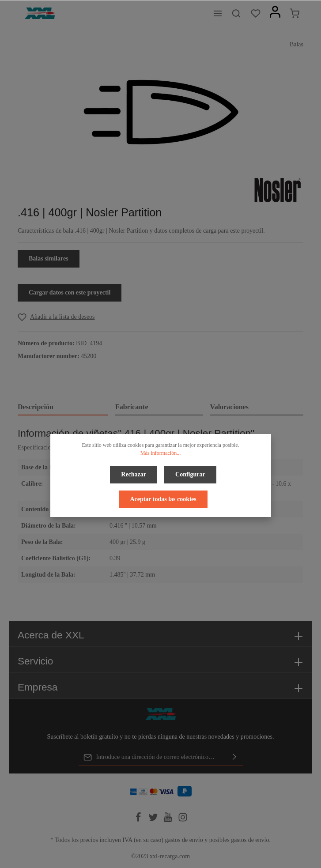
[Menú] (218, 13)
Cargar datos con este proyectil (70, 292)
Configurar (190, 474)
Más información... (160, 453)
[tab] (63, 408)
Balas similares (49, 259)
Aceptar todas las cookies (163, 499)
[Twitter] (154, 820)
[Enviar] (234, 757)
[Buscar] (236, 13)
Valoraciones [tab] (229, 407)
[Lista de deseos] (256, 13)
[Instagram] (183, 820)
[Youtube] (169, 820)
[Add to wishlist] (56, 317)
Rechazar (134, 474)
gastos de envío (184, 840)
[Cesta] (295, 13)
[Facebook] (139, 820)
